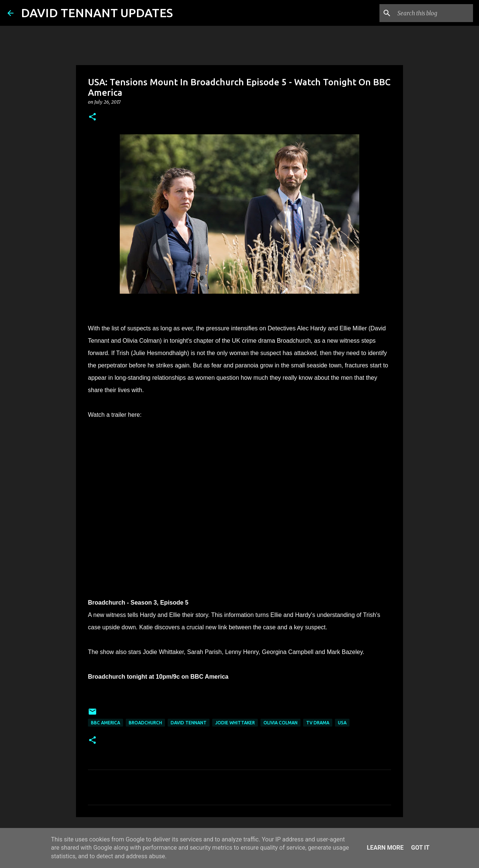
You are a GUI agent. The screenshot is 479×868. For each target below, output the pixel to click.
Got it (420, 848)
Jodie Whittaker (235, 723)
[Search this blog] (434, 13)
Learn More (385, 848)
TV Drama (318, 723)
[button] (92, 117)
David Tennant (189, 723)
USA (342, 723)
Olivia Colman (280, 723)
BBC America (106, 723)
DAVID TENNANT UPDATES (97, 13)
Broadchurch (145, 723)
